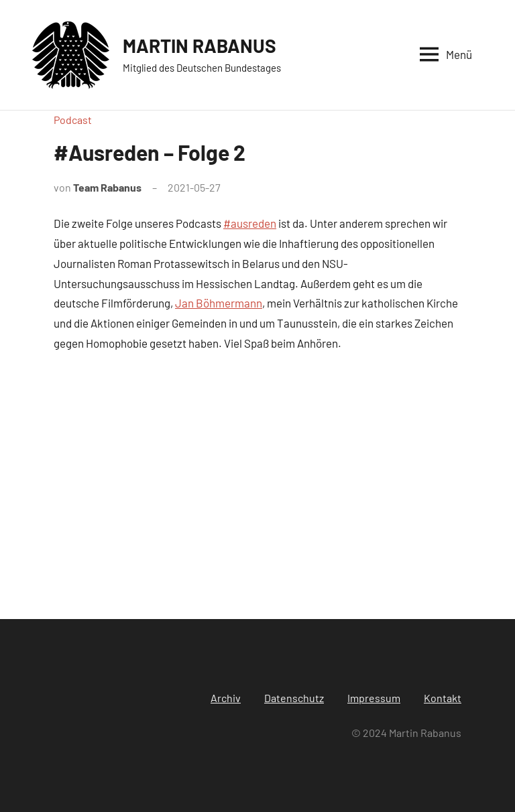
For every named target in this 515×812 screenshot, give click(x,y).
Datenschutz (294, 698)
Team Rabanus (107, 187)
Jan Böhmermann (219, 303)
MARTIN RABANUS (199, 46)
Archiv (226, 698)
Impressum (374, 698)
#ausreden (250, 223)
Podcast (73, 120)
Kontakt (443, 698)
